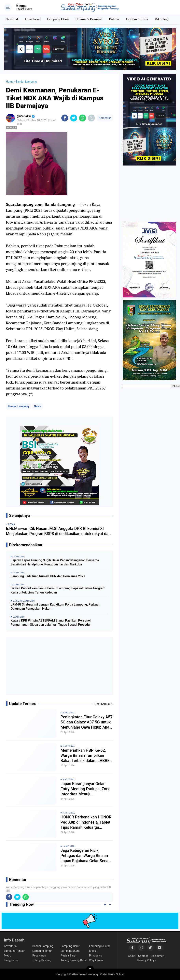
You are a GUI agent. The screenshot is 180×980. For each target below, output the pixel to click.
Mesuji (93, 951)
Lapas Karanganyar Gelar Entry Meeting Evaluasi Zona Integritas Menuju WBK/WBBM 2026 (85, 789)
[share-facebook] (65, 118)
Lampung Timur (42, 951)
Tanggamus (11, 960)
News (37, 406)
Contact (143, 956)
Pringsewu (96, 956)
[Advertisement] (59, 668)
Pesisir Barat (69, 956)
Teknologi (162, 19)
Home (10, 82)
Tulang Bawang (42, 960)
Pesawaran (39, 956)
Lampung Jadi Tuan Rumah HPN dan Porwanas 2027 (48, 576)
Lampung (69, 846)
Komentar (105, 118)
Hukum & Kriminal (89, 19)
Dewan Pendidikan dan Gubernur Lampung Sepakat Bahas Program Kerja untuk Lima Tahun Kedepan (58, 590)
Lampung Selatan (100, 946)
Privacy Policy (146, 960)
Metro (8, 956)
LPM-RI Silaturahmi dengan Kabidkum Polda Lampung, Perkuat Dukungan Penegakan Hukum (55, 607)
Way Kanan (96, 960)
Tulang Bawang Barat (74, 960)
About (132, 956)
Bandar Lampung (18, 406)
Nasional (12, 19)
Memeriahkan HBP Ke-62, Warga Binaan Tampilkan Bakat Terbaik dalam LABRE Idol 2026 (85, 756)
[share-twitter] (74, 118)
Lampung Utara (58, 19)
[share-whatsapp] (83, 118)
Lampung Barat (70, 946)
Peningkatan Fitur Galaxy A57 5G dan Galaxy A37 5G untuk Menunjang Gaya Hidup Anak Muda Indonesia (87, 722)
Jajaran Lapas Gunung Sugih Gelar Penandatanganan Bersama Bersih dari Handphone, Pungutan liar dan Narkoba (55, 562)
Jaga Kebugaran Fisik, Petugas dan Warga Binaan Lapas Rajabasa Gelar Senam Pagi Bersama (86, 856)
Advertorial (33, 19)
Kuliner (114, 19)
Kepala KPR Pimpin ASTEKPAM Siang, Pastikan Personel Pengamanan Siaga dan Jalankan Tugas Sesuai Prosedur (51, 623)
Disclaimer (157, 956)
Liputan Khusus (137, 19)
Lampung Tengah (15, 951)
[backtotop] (90, 970)
